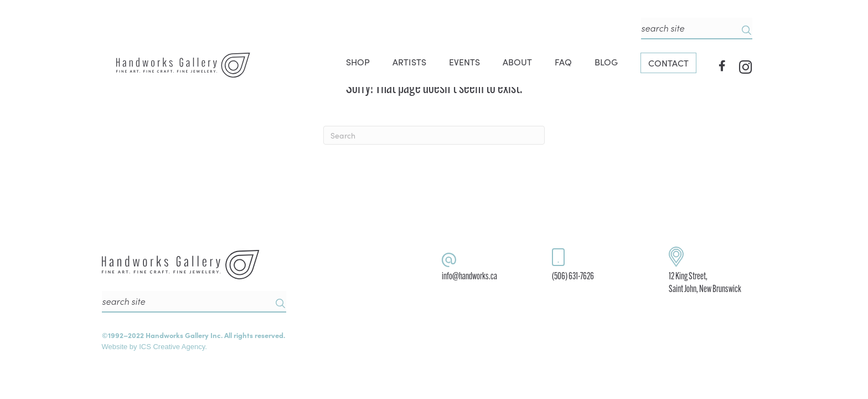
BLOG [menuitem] (606, 62)
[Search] (434, 135)
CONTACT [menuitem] (668, 63)
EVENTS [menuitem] (464, 62)
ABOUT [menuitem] (517, 62)
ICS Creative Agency (172, 347)
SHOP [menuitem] (358, 62)
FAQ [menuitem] (563, 62)
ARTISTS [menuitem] (409, 62)
